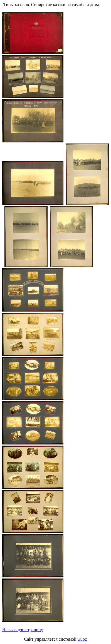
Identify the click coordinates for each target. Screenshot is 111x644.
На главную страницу (23, 630)
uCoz (82, 639)
